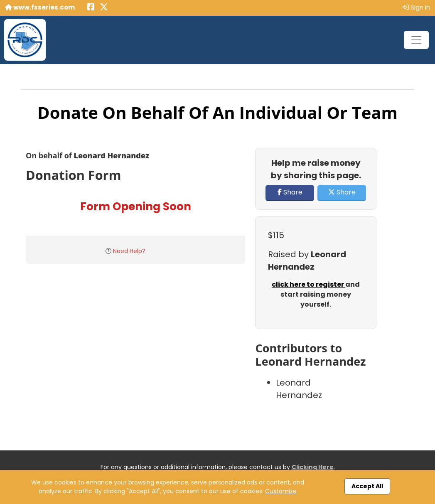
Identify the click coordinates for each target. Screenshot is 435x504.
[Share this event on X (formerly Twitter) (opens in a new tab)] (104, 8)
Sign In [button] (416, 7)
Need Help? (129, 251)
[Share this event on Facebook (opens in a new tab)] (91, 8)
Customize (281, 491)
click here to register (308, 284)
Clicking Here (313, 467)
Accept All (367, 486)
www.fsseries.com (40, 7)
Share (290, 192)
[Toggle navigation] (416, 40)
